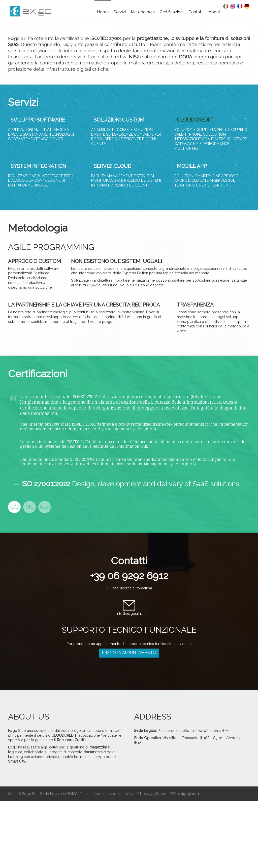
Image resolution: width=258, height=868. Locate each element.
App (45, 507)
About (214, 12)
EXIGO (33, 12)
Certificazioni (172, 12)
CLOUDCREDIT (195, 120)
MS (29, 507)
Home (103, 12)
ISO (14, 507)
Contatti (196, 12)
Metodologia (143, 12)
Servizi (120, 12)
